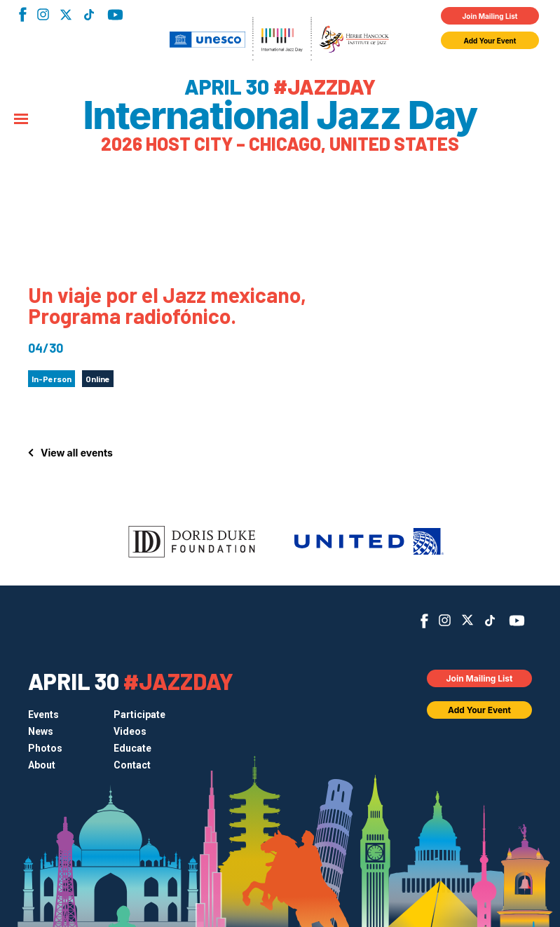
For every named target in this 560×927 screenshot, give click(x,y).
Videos (130, 731)
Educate (132, 748)
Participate (139, 715)
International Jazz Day (280, 116)
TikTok (89, 15)
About (42, 765)
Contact (132, 765)
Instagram (43, 14)
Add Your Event (490, 41)
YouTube (115, 15)
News (41, 731)
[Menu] (21, 120)
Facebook (23, 14)
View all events (77, 453)
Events (43, 715)
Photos (45, 748)
